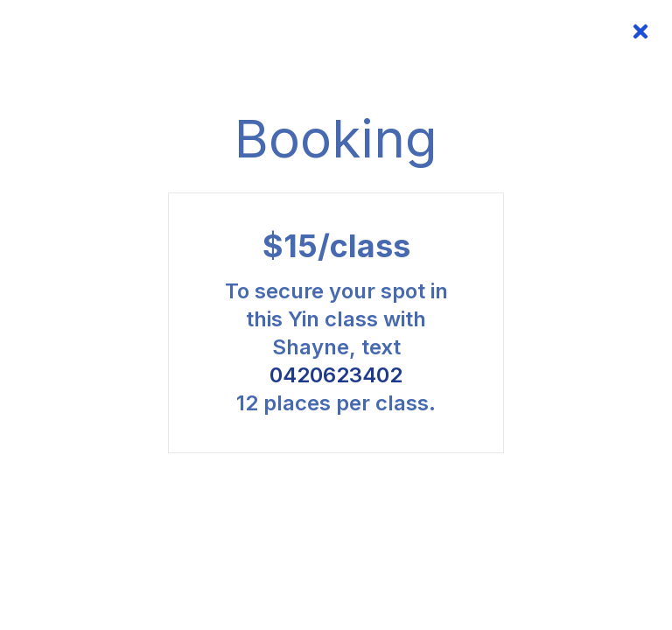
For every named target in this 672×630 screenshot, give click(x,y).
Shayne (311, 347)
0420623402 (336, 375)
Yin (306, 319)
